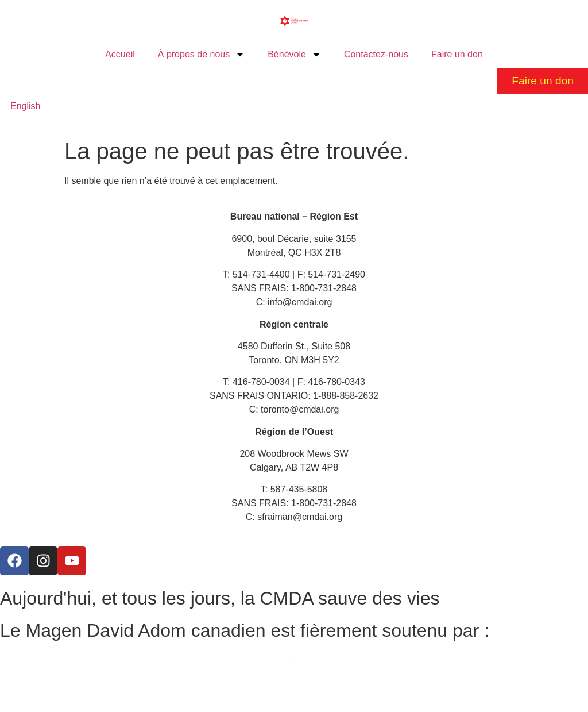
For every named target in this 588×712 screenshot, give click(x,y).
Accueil (120, 54)
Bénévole (294, 55)
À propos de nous (201, 55)
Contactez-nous (376, 54)
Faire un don (457, 54)
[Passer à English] (25, 106)
